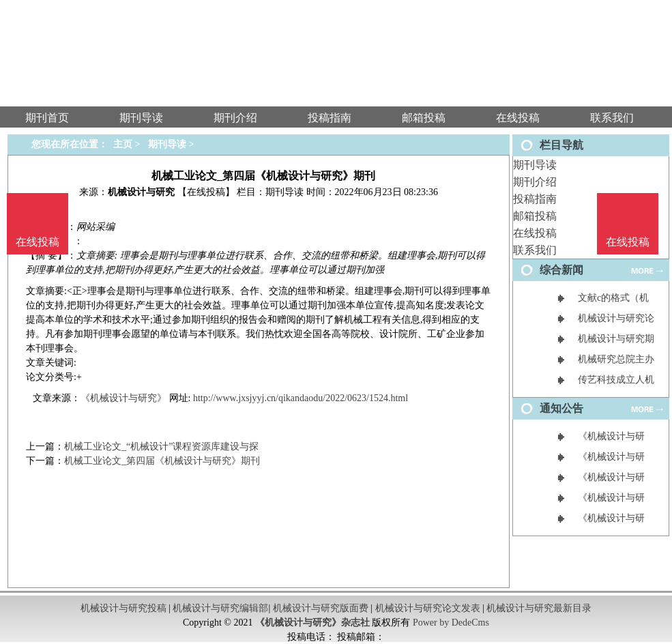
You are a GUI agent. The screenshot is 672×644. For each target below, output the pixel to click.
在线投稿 (535, 233)
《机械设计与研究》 (123, 398)
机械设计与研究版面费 (321, 608)
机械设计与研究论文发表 (428, 608)
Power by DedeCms (451, 623)
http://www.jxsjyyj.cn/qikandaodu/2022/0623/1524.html (301, 398)
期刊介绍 (535, 182)
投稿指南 (535, 199)
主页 (123, 144)
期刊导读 (535, 165)
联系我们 (535, 250)
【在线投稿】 (206, 192)
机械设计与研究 (141, 192)
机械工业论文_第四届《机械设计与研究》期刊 (162, 461)
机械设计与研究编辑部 (220, 608)
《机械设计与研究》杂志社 (312, 623)
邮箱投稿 (535, 216)
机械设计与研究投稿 (123, 608)
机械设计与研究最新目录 (539, 608)
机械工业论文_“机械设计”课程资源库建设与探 (161, 447)
